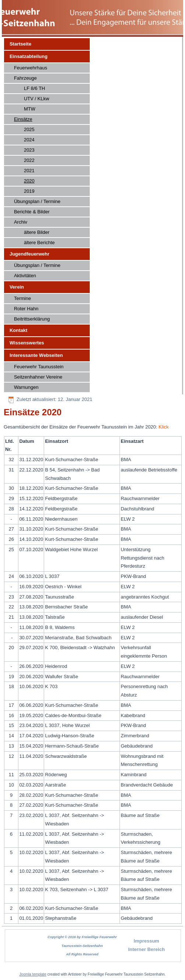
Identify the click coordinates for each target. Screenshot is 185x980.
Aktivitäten (25, 276)
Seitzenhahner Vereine (38, 377)
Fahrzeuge (25, 78)
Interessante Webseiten (36, 355)
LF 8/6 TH (35, 88)
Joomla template (33, 974)
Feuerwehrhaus (31, 68)
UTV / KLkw (37, 99)
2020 (29, 181)
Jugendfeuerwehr (29, 254)
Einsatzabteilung (29, 56)
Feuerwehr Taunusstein (39, 367)
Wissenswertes (27, 343)
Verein (17, 287)
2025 (29, 129)
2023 (29, 150)
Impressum (147, 941)
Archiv (21, 222)
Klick (163, 427)
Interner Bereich (146, 949)
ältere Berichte (39, 243)
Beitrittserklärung (32, 319)
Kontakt (18, 330)
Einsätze (23, 119)
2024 (29, 140)
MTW (30, 109)
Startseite (20, 44)
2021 (29, 171)
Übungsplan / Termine (37, 201)
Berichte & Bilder (32, 212)
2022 (29, 160)
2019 (29, 191)
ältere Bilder (37, 232)
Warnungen (26, 387)
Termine (22, 298)
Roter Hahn (26, 309)
